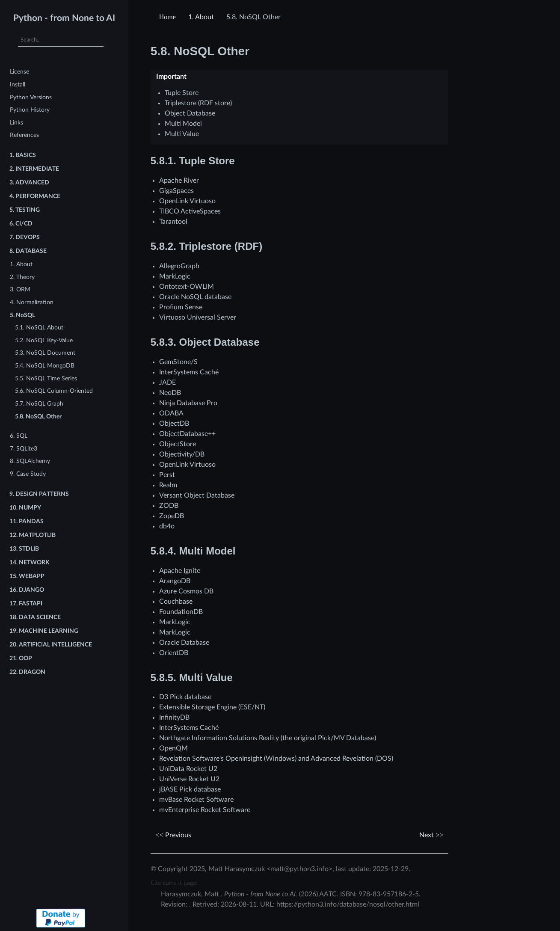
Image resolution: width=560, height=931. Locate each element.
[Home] (169, 17)
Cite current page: (174, 883)
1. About (21, 264)
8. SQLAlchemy (30, 461)
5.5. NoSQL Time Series (46, 378)
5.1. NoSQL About (39, 328)
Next (431, 835)
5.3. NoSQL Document (45, 353)
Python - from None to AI (64, 18)
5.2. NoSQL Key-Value (44, 340)
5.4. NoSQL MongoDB (45, 366)
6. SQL (19, 436)
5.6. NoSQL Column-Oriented (54, 391)
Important (171, 77)
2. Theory (22, 277)
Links (16, 123)
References (24, 135)
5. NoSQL (22, 315)
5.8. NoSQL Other (38, 417)
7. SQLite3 (24, 449)
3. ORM (20, 289)
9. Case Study (28, 474)
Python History (30, 110)
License (19, 72)
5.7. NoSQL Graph (39, 404)
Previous (173, 835)
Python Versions (31, 97)
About (201, 17)
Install (18, 85)
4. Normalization (32, 302)
